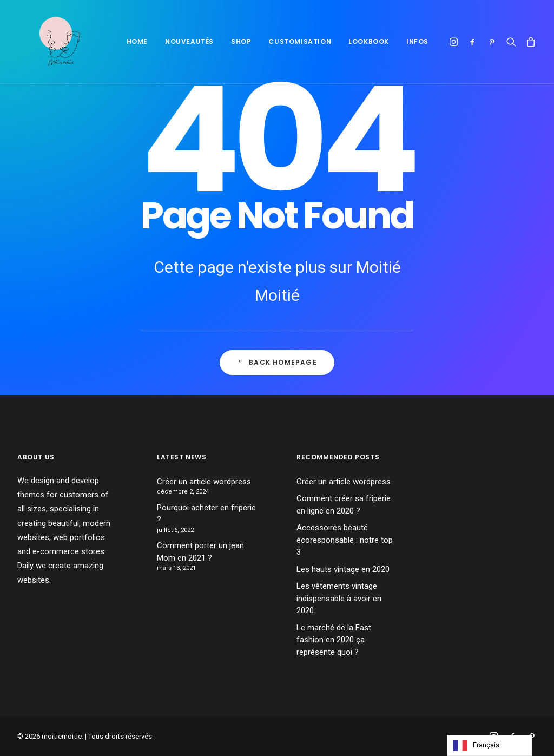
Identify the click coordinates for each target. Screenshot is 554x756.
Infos (417, 41)
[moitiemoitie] (47, 42)
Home (137, 41)
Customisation (300, 41)
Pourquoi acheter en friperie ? (206, 514)
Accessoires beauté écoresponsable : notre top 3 (345, 540)
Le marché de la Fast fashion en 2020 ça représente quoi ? (334, 640)
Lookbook (369, 41)
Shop (241, 41)
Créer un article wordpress (204, 482)
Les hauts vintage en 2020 (343, 569)
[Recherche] (511, 42)
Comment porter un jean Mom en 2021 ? (200, 552)
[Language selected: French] (490, 745)
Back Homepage (277, 362)
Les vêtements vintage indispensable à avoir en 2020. (339, 598)
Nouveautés (189, 41)
